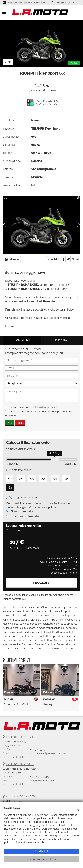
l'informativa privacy (44, 407)
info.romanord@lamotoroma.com (27, 3)
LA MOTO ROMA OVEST (20, 764)
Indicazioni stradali (13, 757)
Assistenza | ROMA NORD (20, 797)
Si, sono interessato (22, 511)
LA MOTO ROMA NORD (19, 737)
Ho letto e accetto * (33, 407)
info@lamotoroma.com (42, 781)
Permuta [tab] (61, 340)
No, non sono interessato (25, 516)
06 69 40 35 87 (65, 3)
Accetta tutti (42, 851)
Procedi (42, 583)
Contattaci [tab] (22, 340)
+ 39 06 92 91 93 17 (40, 777)
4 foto (8, 62)
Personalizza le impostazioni (41, 859)
